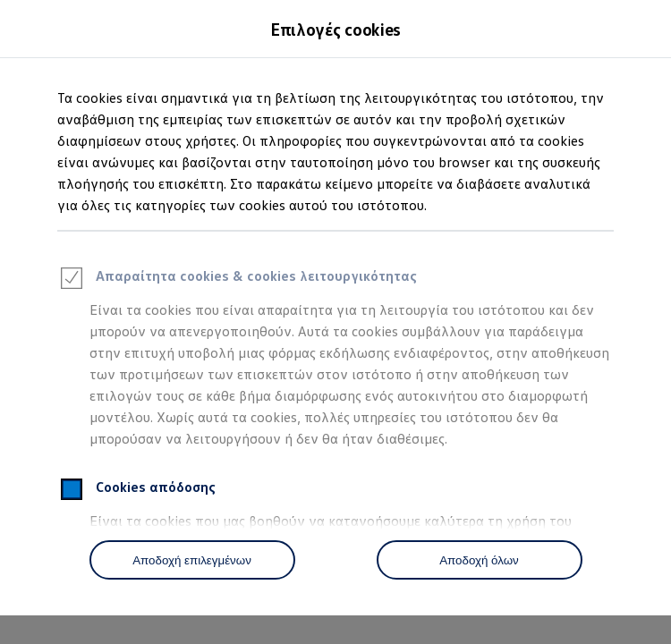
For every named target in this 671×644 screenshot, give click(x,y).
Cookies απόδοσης (136, 492)
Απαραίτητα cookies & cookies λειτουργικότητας (237, 281)
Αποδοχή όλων (479, 560)
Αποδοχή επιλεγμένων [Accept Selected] (192, 560)
